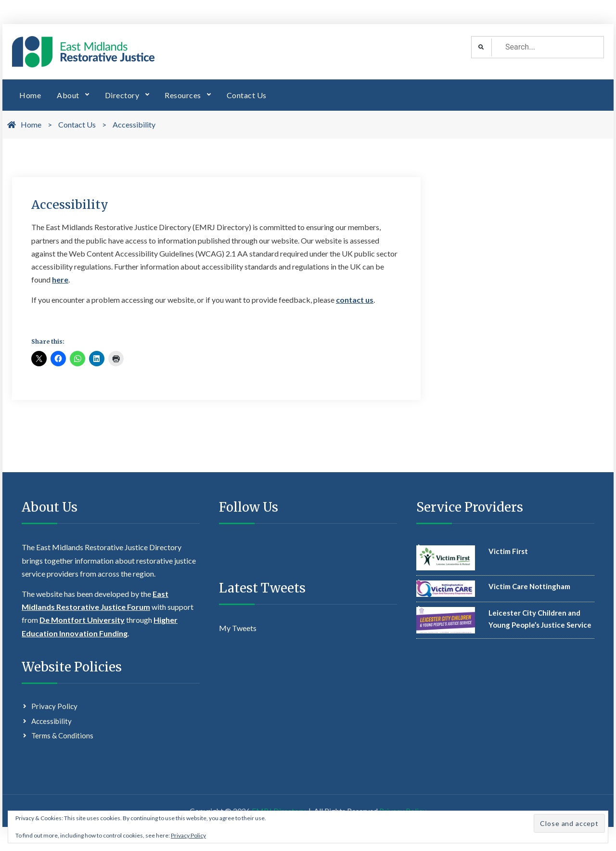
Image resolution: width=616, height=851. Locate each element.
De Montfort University (82, 620)
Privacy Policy (54, 706)
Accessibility (51, 721)
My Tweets (238, 628)
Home (30, 95)
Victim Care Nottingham (529, 586)
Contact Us (247, 95)
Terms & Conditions (62, 735)
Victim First (508, 551)
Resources (183, 95)
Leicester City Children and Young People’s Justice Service (540, 619)
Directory (122, 95)
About (68, 95)
